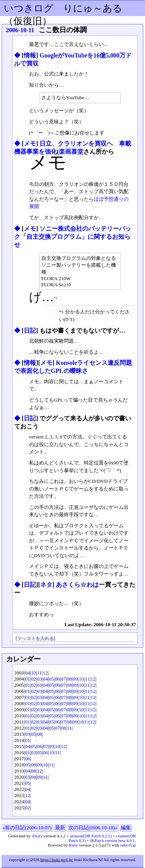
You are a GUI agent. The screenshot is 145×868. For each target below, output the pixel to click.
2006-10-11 (20, 30)
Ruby (73, 845)
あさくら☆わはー (80, 585)
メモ (30, 144)
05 (51, 679)
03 (40, 679)
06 (57, 679)
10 (33, 673)
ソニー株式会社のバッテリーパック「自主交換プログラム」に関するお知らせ (73, 237)
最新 (60, 828)
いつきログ (29, 8)
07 (63, 679)
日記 (30, 331)
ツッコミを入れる (36, 639)
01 (27, 679)
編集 (126, 828)
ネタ (46, 585)
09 (75, 679)
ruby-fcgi (128, 845)
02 (33, 679)
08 (69, 679)
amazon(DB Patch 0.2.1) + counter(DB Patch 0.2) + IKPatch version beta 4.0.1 (102, 838)
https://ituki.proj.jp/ (57, 860)
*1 (56, 298)
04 (27, 673)
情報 (30, 55)
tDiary (37, 836)
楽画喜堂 (71, 152)
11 (40, 673)
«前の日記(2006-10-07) (27, 828)
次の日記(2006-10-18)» (93, 828)
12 (45, 673)
